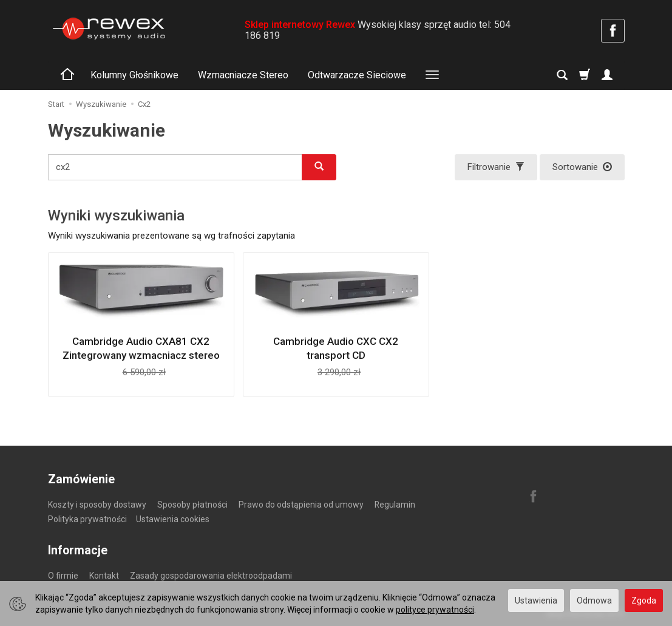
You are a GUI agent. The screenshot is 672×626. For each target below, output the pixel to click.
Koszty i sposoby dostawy (97, 505)
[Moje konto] (607, 75)
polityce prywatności (435, 610)
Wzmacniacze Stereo (243, 75)
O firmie (63, 576)
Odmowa (594, 600)
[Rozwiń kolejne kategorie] (432, 75)
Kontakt (104, 576)
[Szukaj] (562, 75)
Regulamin (395, 505)
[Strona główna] (109, 29)
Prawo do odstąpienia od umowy (301, 505)
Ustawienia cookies (173, 519)
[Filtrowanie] (496, 167)
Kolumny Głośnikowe (134, 75)
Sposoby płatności (192, 505)
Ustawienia (536, 600)
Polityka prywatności (87, 519)
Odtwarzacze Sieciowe (357, 75)
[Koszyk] (585, 75)
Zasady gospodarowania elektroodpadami (211, 576)
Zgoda (644, 600)
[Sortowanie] (582, 167)
